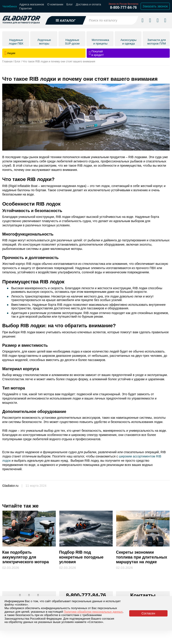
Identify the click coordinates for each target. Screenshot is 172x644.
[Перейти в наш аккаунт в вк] (20, 596)
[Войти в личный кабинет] (158, 20)
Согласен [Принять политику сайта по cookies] (148, 613)
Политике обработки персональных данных (93, 612)
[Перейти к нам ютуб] (38, 596)
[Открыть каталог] (66, 20)
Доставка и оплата (88, 4)
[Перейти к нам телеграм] (30, 596)
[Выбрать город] (10, 6)
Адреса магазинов (32, 4)
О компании (55, 4)
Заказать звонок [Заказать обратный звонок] (155, 6)
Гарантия (25, 8)
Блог (70, 4)
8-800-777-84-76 (123, 7)
